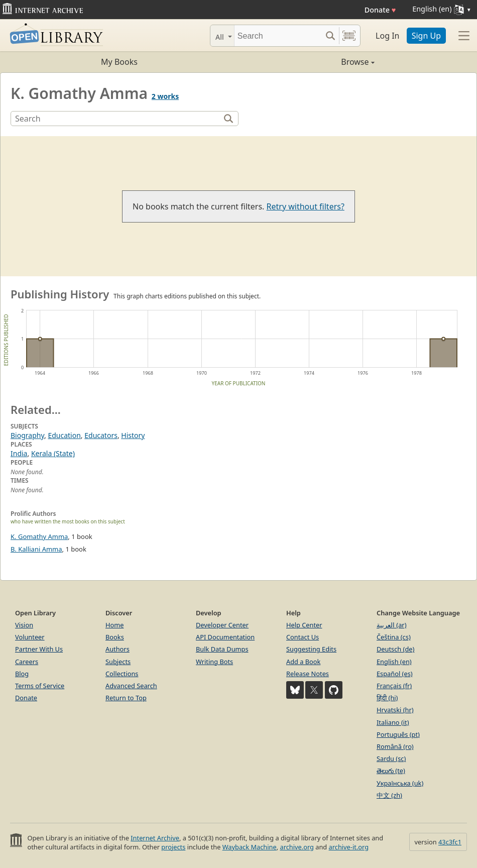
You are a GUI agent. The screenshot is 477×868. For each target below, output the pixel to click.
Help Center (304, 625)
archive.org (296, 847)
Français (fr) (394, 686)
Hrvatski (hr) (395, 710)
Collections (122, 674)
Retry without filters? (306, 206)
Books (115, 637)
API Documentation (225, 637)
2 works (165, 96)
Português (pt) (398, 734)
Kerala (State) (53, 453)
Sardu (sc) (391, 758)
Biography (27, 435)
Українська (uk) (400, 783)
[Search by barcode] (349, 36)
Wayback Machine (250, 847)
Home (114, 625)
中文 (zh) (389, 795)
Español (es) (395, 674)
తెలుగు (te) (391, 771)
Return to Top (126, 698)
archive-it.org (349, 847)
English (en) (394, 662)
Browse (307, 62)
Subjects (118, 662)
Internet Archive (155, 838)
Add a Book (303, 662)
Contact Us (303, 637)
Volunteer (30, 637)
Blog (22, 674)
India (19, 453)
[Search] (278, 36)
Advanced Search (131, 686)
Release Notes (308, 674)
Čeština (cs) (394, 637)
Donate (380, 10)
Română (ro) (395, 746)
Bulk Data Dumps (222, 649)
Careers (27, 662)
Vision (24, 625)
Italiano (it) (393, 722)
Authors (117, 649)
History (133, 435)
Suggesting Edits (311, 649)
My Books (119, 62)
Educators (101, 435)
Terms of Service (40, 686)
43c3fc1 (450, 842)
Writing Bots (214, 662)
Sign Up (426, 36)
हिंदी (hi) (387, 698)
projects (173, 847)
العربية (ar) (391, 625)
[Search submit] (330, 36)
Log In (387, 36)
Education (64, 435)
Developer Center (222, 625)
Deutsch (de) (395, 649)
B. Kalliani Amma (36, 549)
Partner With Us (39, 649)
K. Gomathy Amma (39, 536)
